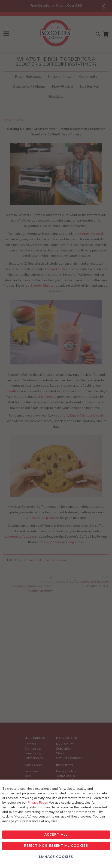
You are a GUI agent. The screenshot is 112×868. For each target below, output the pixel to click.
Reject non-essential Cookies (56, 846)
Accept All (56, 835)
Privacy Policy (38, 803)
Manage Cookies (56, 857)
